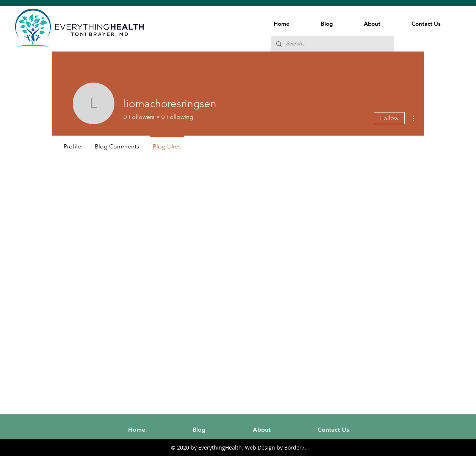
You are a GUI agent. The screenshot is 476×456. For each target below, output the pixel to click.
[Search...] (332, 44)
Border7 (294, 447)
